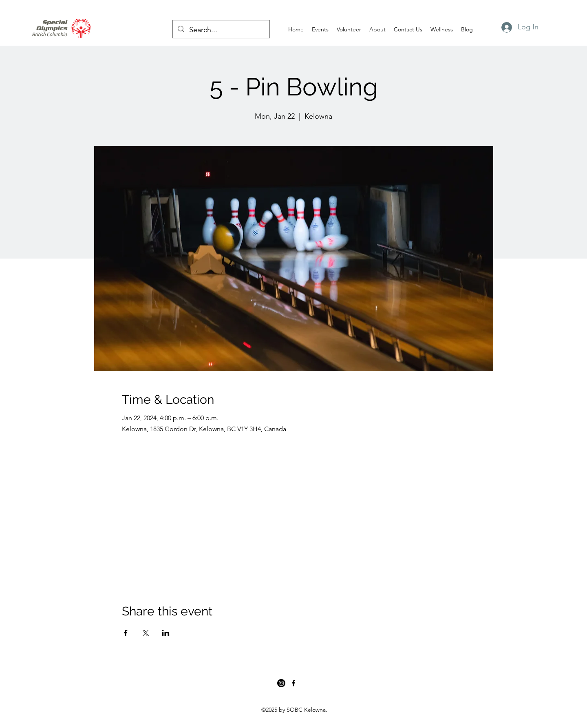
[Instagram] (281, 683)
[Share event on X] (146, 633)
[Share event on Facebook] (126, 633)
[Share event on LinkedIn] (166, 633)
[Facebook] (293, 683)
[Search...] (221, 30)
